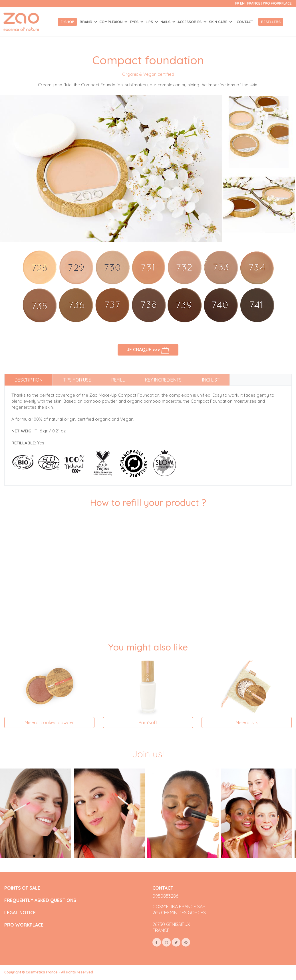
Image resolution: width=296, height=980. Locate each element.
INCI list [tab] (211, 380)
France (254, 3)
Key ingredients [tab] (163, 380)
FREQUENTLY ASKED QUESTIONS (40, 900)
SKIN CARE (219, 22)
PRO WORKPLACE (24, 925)
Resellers (271, 22)
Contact (245, 22)
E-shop (67, 22)
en (242, 3)
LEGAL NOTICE (20, 913)
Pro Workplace (277, 3)
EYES (135, 22)
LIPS (150, 22)
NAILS (166, 22)
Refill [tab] (118, 380)
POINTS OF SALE (22, 888)
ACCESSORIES (190, 22)
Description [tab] (29, 380)
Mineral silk (247, 722)
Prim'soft (148, 722)
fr (237, 3)
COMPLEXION (111, 22)
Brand (86, 22)
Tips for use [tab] (77, 380)
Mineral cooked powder (49, 722)
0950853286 (165, 896)
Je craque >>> (148, 350)
